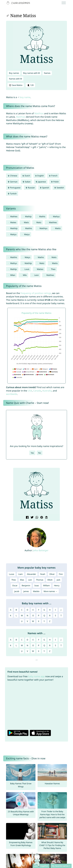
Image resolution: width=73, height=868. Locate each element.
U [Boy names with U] (22, 621)
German (12, 182)
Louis (27, 269)
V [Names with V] (27, 651)
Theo (53, 269)
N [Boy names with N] (27, 615)
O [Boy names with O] (33, 615)
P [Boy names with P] (39, 615)
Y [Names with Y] (44, 651)
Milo (25, 275)
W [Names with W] (33, 651)
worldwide (12, 394)
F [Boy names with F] (39, 610)
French (53, 176)
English (39, 176)
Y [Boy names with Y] (44, 621)
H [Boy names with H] (50, 610)
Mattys (13, 234)
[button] (17, 492)
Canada (37, 391)
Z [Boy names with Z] (50, 621)
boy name (25, 97)
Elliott (50, 580)
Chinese (12, 176)
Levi (30, 580)
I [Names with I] (55, 640)
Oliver (52, 574)
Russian (30, 188)
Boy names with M (31, 73)
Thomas (40, 580)
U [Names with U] (22, 651)
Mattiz (58, 228)
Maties (13, 222)
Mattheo (50, 275)
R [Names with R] (50, 645)
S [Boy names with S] (55, 615)
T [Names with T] (61, 645)
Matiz (39, 222)
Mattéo (36, 591)
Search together (41, 866)
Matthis (29, 228)
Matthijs (14, 228)
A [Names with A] (11, 640)
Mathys (56, 216)
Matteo (40, 269)
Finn (61, 574)
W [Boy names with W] (33, 621)
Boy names (14, 73)
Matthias (39, 113)
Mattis (55, 263)
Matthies (53, 222)
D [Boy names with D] (27, 610)
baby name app (36, 676)
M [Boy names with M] (22, 615)
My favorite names (60, 866)
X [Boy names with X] (39, 621)
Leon (36, 275)
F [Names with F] (39, 640)
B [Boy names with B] (16, 610)
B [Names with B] (16, 640)
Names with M (15, 79)
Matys (27, 234)
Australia (47, 391)
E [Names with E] (33, 640)
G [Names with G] (44, 640)
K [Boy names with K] (11, 615)
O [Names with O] (33, 645)
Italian (26, 182)
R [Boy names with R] (50, 615)
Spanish (44, 188)
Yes (32, 453)
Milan (13, 275)
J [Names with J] (61, 640)
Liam (21, 574)
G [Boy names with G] (44, 610)
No (40, 453)
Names (47, 73)
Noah (43, 574)
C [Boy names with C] (22, 610)
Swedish (59, 188)
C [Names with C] (22, 640)
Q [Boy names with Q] (44, 615)
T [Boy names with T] (61, 615)
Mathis (42, 216)
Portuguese (14, 188)
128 (30, 85)
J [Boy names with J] (61, 610)
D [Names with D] (27, 640)
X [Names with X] (39, 651)
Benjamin (26, 585)
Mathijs (28, 216)
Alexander (31, 574)
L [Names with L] (16, 645)
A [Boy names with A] (11, 610)
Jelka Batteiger (41, 550)
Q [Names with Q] (44, 645)
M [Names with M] (22, 645)
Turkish (12, 194)
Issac (37, 585)
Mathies (14, 216)
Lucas (12, 574)
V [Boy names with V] (27, 621)
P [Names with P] (39, 645)
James (26, 591)
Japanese (41, 182)
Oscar (15, 585)
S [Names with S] (55, 645)
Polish (55, 182)
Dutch (26, 176)
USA (30, 391)
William (46, 585)
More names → (50, 591)
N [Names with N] (27, 645)
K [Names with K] (11, 645)
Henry (57, 585)
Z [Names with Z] (50, 651)
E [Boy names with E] (33, 610)
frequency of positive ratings (36, 293)
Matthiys (43, 228)
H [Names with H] (50, 640)
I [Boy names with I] (55, 610)
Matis (26, 222)
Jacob (17, 591)
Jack (58, 580)
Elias (22, 580)
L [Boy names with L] (16, 615)
